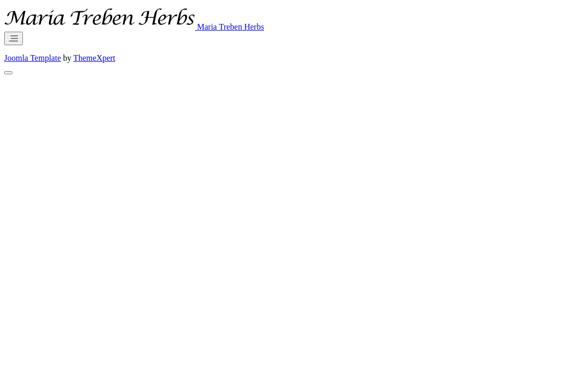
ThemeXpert (94, 58)
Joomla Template (32, 58)
